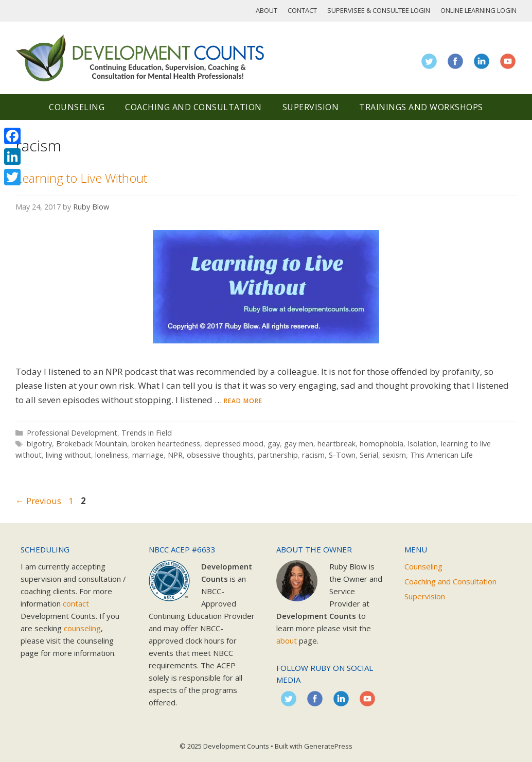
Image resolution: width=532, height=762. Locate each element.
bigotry (39, 444)
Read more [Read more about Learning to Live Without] (243, 401)
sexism (394, 455)
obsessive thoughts (220, 455)
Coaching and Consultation (193, 107)
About (267, 10)
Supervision (311, 107)
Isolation (422, 444)
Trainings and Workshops (421, 107)
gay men (299, 444)
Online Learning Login (478, 10)
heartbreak (336, 444)
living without (68, 455)
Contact (302, 10)
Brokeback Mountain (92, 444)
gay (274, 444)
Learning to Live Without (81, 178)
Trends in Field (147, 433)
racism (313, 455)
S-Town (342, 455)
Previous (38, 501)
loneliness (112, 455)
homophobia (382, 444)
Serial (369, 455)
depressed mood (234, 444)
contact (76, 603)
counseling (82, 628)
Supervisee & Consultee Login (379, 10)
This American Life (441, 455)
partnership (278, 455)
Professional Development (72, 433)
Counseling (77, 107)
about (287, 640)
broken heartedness (166, 444)
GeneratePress (328, 746)
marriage (148, 455)
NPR (175, 455)
